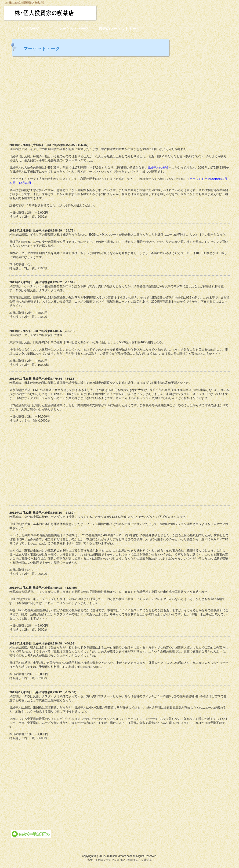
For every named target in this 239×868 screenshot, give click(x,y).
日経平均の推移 (158, 167)
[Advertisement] (119, 99)
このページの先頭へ (31, 834)
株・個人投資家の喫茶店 (61, 13)
